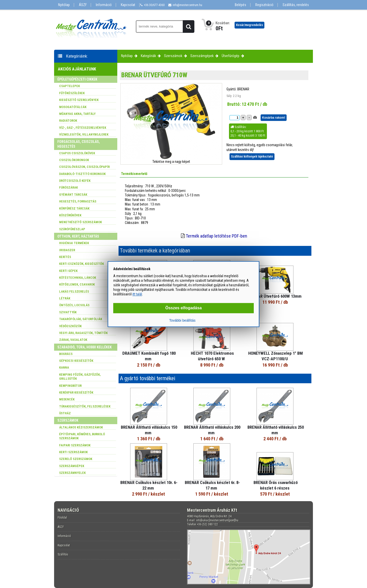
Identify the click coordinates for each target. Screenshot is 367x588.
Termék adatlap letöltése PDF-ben (216, 236)
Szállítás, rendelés (296, 5)
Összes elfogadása (183, 308)
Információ (104, 5)
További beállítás (182, 320)
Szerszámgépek (202, 56)
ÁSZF (83, 5)
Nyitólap (64, 5)
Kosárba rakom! (274, 118)
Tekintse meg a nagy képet (171, 162)
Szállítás (63, 554)
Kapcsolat (128, 5)
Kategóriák (148, 56)
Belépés (240, 5)
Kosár (249, 25)
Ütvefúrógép (231, 56)
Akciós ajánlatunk (77, 69)
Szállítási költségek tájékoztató (252, 157)
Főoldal (62, 518)
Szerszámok (173, 56)
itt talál (137, 294)
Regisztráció (264, 5)
